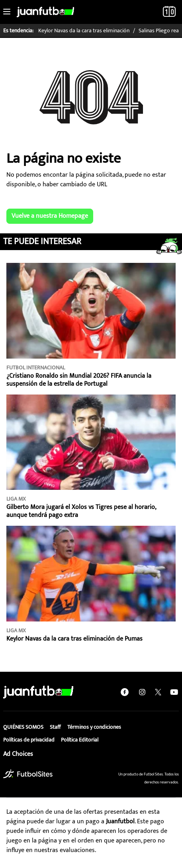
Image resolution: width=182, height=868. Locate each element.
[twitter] (158, 692)
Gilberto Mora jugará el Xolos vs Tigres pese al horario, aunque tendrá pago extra (81, 511)
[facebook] (125, 692)
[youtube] (174, 692)
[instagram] (142, 692)
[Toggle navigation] (7, 12)
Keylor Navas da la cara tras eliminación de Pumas (74, 639)
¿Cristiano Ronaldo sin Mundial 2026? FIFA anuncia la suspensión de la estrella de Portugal (79, 380)
